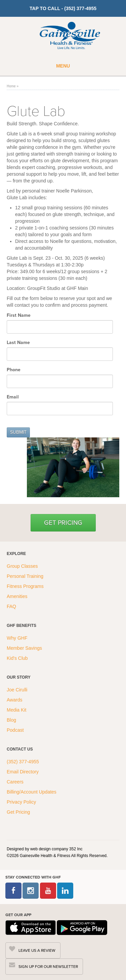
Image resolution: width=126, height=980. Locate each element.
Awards (14, 700)
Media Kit (16, 710)
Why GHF (18, 638)
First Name (19, 315)
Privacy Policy (21, 802)
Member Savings (25, 648)
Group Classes (23, 566)
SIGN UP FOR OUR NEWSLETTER (48, 967)
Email (13, 397)
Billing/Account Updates (32, 792)
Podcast (15, 730)
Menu (63, 66)
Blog (12, 720)
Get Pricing (63, 523)
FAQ (12, 606)
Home (11, 86)
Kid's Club (18, 658)
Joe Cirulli (17, 690)
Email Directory (23, 772)
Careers (15, 782)
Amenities (17, 596)
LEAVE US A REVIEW (37, 950)
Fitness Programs (26, 586)
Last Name (19, 342)
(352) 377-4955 (23, 762)
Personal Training (26, 576)
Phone (14, 370)
